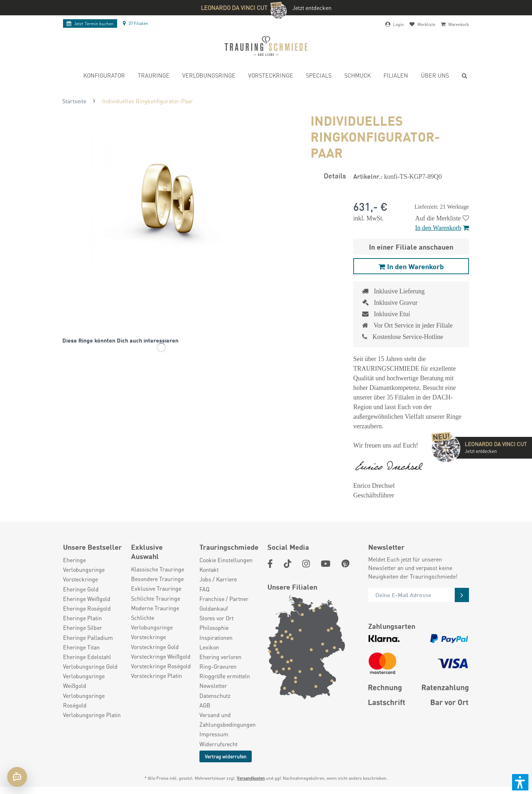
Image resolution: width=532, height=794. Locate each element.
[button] (520, 782)
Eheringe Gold (81, 589)
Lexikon (209, 647)
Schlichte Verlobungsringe (152, 622)
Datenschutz (215, 696)
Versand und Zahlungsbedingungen (228, 720)
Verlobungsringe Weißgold (84, 681)
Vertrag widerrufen (226, 756)
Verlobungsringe (84, 570)
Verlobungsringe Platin (92, 715)
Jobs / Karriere (218, 579)
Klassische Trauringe (158, 569)
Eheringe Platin (82, 618)
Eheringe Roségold (87, 608)
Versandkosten (251, 778)
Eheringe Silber (83, 628)
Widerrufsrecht (218, 744)
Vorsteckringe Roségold (161, 666)
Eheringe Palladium (88, 638)
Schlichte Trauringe (156, 598)
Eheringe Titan (81, 647)
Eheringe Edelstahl (87, 657)
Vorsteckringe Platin (157, 676)
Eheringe (74, 560)
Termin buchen (90, 24)
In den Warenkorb (442, 228)
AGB (205, 705)
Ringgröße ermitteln (225, 676)
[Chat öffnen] (17, 777)
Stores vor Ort (217, 618)
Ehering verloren (220, 657)
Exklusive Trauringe (156, 588)
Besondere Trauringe (157, 579)
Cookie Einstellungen (226, 560)
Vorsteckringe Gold (155, 647)
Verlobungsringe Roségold (84, 700)
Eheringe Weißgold (87, 599)
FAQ (204, 589)
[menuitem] (104, 76)
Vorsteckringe (80, 579)
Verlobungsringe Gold (90, 666)
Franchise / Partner (224, 599)
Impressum (214, 734)
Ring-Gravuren (218, 666)
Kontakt (209, 570)
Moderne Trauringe (155, 608)
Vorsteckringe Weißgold (161, 656)
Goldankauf (214, 608)
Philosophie (214, 628)
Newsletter (213, 686)
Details (335, 175)
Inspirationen (216, 638)
